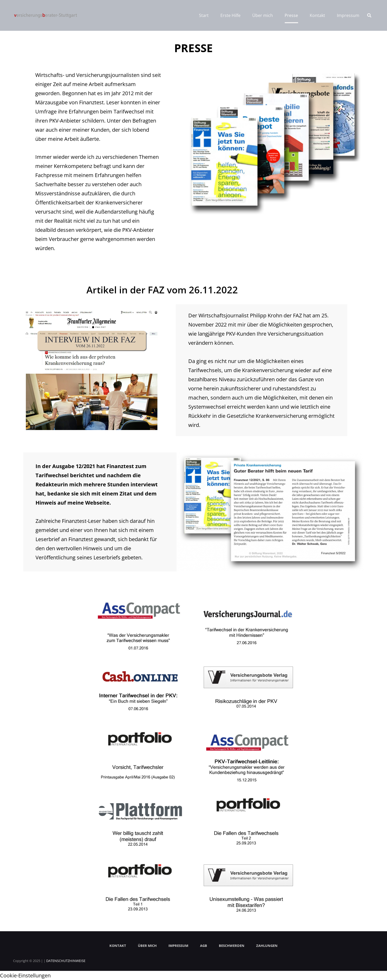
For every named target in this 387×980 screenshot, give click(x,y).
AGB (204, 946)
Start (204, 15)
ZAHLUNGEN (267, 946)
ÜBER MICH (147, 946)
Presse (291, 15)
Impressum (348, 15)
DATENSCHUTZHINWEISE (66, 961)
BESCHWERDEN (232, 946)
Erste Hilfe (230, 15)
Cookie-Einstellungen (25, 975)
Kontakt (317, 15)
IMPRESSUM (178, 946)
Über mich (263, 15)
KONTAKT (118, 946)
